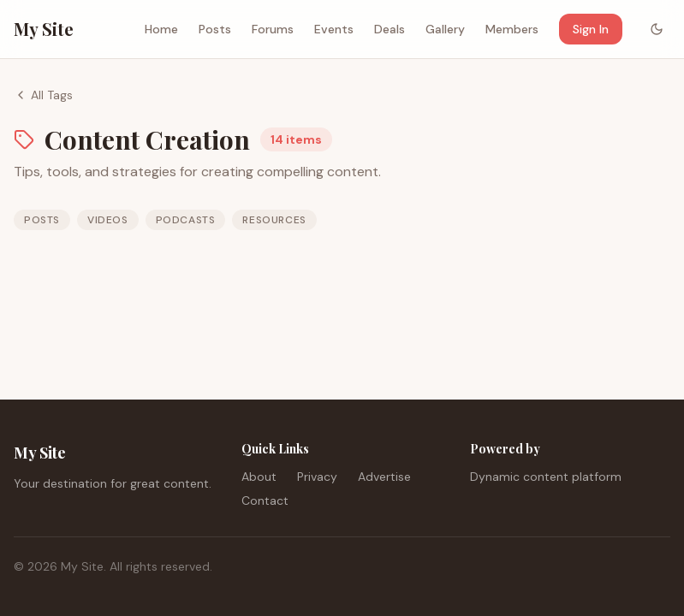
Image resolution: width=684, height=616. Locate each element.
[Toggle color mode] (657, 29)
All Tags (43, 95)
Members (512, 29)
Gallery (445, 29)
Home (161, 29)
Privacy (317, 477)
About (259, 477)
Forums (273, 29)
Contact (265, 500)
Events (334, 29)
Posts (215, 29)
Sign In (591, 29)
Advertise (384, 477)
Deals (390, 29)
